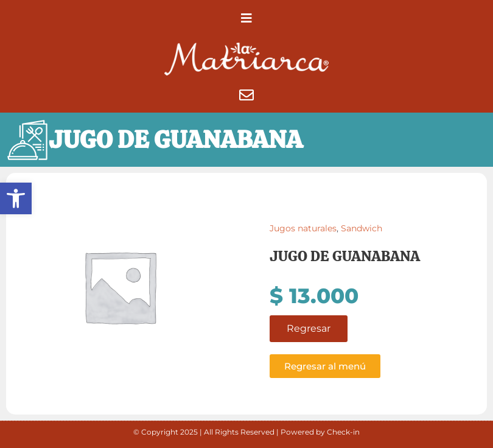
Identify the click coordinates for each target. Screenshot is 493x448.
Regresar (309, 328)
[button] (16, 198)
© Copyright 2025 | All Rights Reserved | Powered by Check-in (246, 432)
